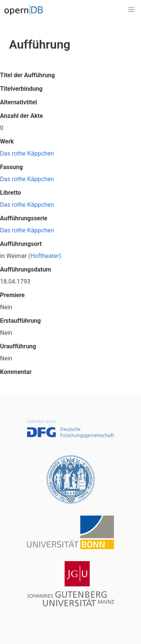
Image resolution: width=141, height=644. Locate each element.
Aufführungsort (21, 244)
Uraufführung (18, 346)
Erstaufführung (20, 321)
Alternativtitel (18, 102)
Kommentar (16, 372)
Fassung (11, 167)
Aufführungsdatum (26, 269)
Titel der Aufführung (27, 75)
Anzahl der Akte (21, 116)
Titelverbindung (21, 89)
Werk (7, 141)
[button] (131, 10)
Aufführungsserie (24, 218)
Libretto (11, 193)
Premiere (12, 295)
